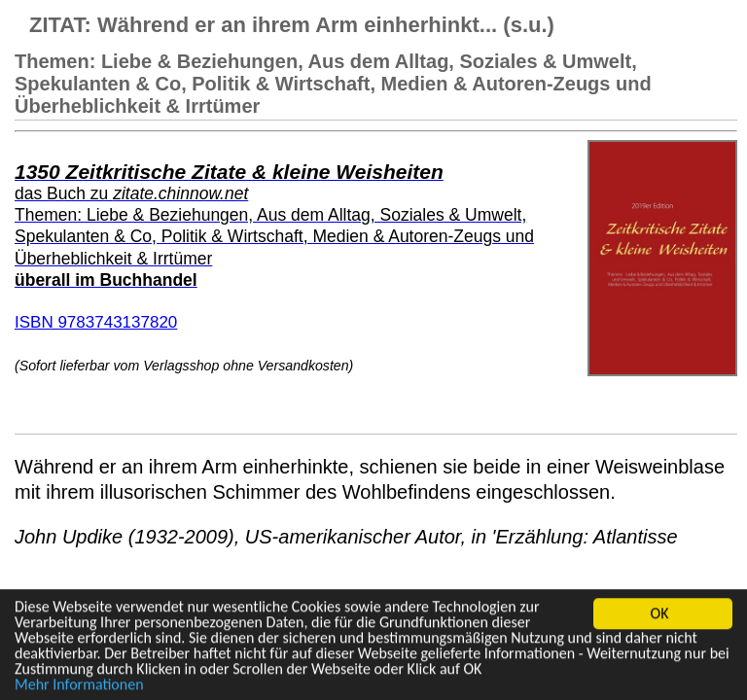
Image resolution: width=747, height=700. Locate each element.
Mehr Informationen (79, 685)
